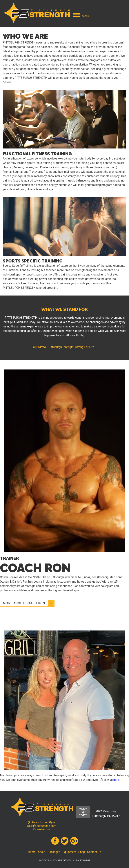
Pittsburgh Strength (36, 13)
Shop (82, 852)
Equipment (69, 852)
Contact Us (94, 852)
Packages (54, 852)
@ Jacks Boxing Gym (41, 822)
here (116, 780)
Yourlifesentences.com (41, 826)
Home (32, 852)
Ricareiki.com (41, 829)
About (42, 852)
